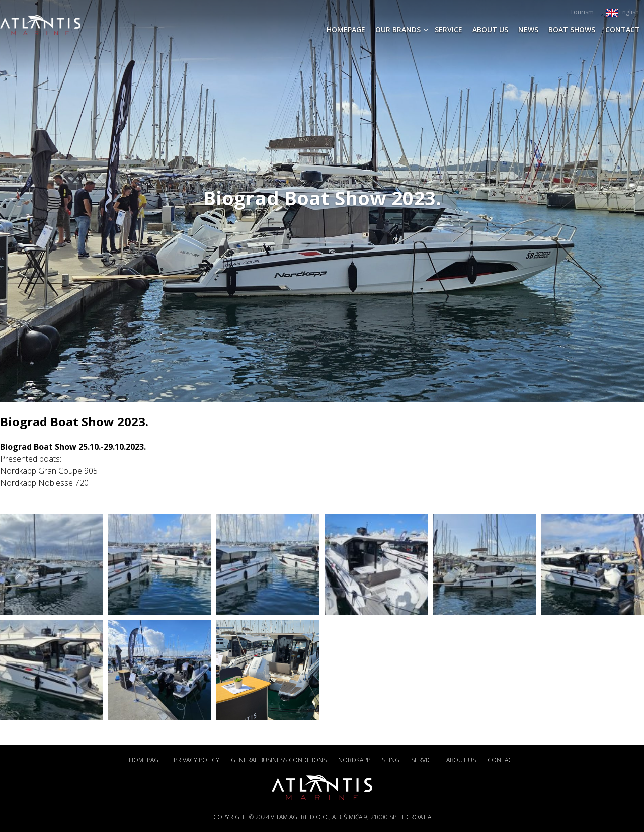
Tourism (582, 12)
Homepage (346, 29)
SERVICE (449, 29)
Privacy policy (196, 760)
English (622, 12)
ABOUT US (490, 29)
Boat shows (572, 29)
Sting (391, 760)
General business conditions (279, 760)
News (528, 29)
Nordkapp (354, 760)
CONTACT (623, 29)
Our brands (398, 29)
